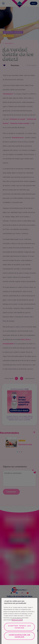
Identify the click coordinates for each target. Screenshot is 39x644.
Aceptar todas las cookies (20, 627)
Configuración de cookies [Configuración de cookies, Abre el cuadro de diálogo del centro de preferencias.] (20, 636)
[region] (19, 621)
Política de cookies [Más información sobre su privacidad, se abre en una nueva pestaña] (17, 620)
